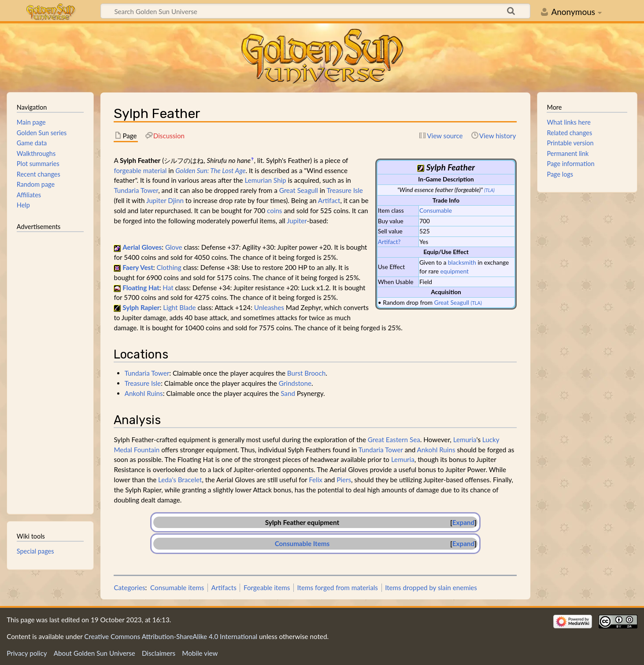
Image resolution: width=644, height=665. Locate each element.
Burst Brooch (306, 373)
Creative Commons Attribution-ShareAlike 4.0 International (171, 636)
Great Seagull (452, 302)
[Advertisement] (50, 369)
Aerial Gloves (142, 247)
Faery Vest (138, 267)
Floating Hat (141, 288)
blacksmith (462, 262)
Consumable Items (302, 543)
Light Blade (179, 307)
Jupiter (297, 221)
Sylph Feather (285, 522)
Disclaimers (159, 653)
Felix (316, 480)
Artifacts (224, 587)
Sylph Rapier (141, 307)
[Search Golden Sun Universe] (315, 11)
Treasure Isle (344, 190)
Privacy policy (27, 653)
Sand (288, 393)
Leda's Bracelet (180, 480)
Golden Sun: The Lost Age (210, 170)
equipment (455, 271)
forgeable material (140, 170)
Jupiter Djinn (165, 200)
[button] (463, 523)
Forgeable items (267, 587)
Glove (174, 247)
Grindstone (295, 383)
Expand (463, 522)
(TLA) (489, 190)
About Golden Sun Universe (94, 653)
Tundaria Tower (136, 190)
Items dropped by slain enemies (431, 587)
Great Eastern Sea (394, 440)
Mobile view (200, 653)
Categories (129, 587)
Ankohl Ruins (144, 393)
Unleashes (269, 307)
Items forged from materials (338, 587)
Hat (168, 288)
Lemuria (465, 440)
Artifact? (389, 242)
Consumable (436, 210)
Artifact (329, 200)
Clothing (169, 267)
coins (274, 211)
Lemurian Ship (266, 180)
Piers (344, 480)
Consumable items (177, 587)
